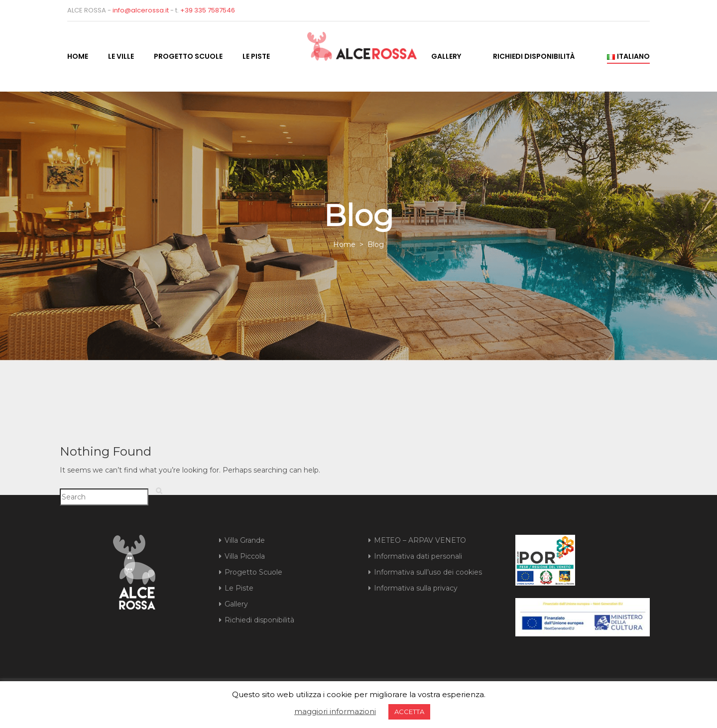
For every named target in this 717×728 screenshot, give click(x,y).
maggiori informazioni (335, 711)
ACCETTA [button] (409, 712)
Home (78, 56)
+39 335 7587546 (208, 10)
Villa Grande (245, 540)
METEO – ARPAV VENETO (420, 540)
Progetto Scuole (188, 56)
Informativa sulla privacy (416, 588)
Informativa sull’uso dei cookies (428, 572)
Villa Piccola (245, 556)
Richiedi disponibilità (534, 56)
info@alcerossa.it (141, 10)
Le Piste (256, 56)
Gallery (446, 56)
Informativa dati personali (418, 556)
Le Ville (121, 56)
